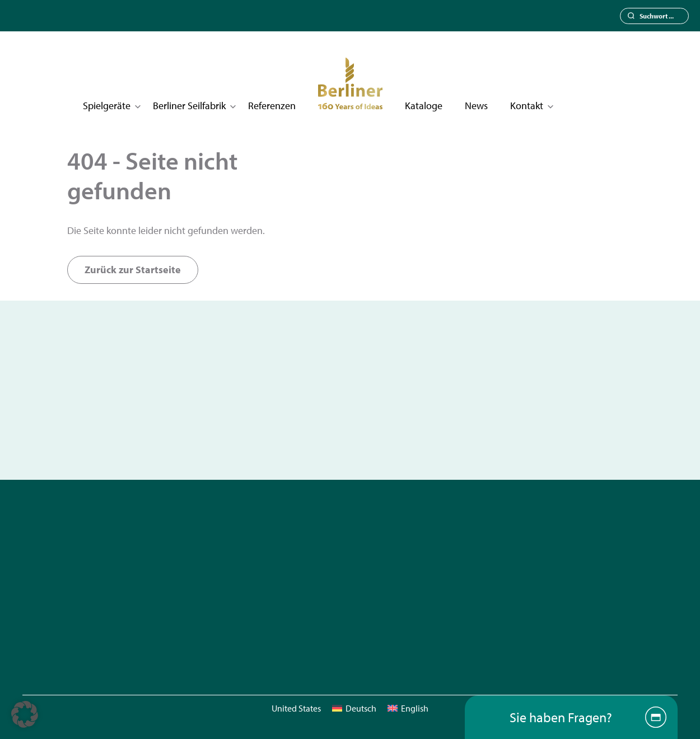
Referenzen (272, 106)
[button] (25, 714)
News (476, 106)
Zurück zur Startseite (133, 270)
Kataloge (424, 106)
